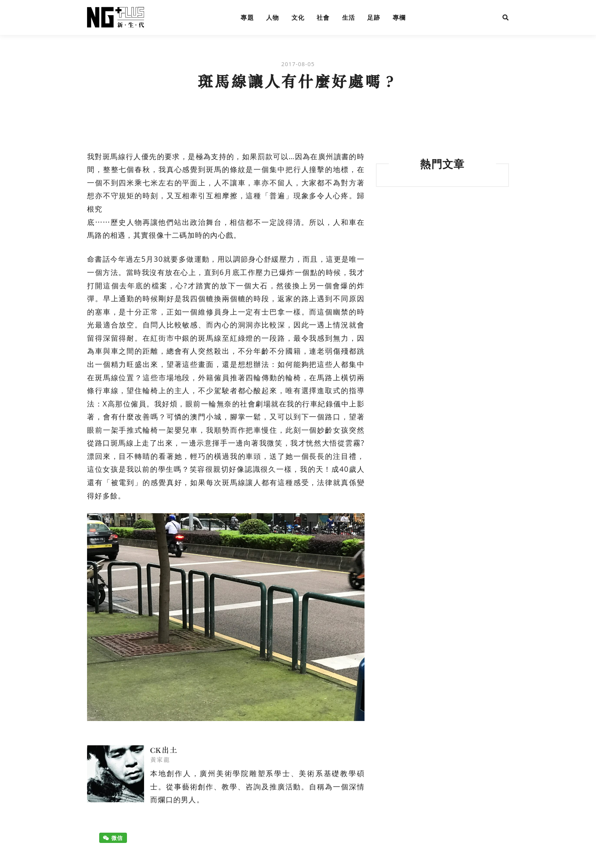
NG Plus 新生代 (116, 17)
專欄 (399, 17)
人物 (273, 17)
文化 (298, 17)
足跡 (374, 17)
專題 (247, 17)
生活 (349, 17)
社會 (323, 17)
